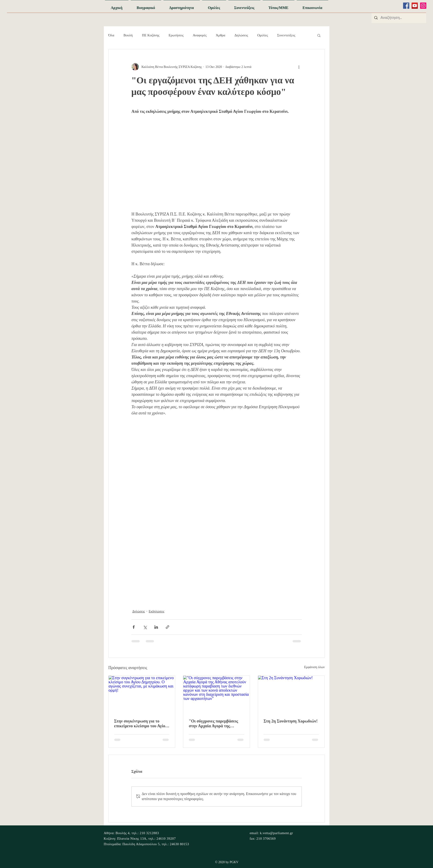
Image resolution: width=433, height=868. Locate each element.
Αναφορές (200, 35)
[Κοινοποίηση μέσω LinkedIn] (156, 627)
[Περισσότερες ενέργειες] (299, 67)
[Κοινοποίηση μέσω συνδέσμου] (167, 627)
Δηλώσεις (241, 35)
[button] (319, 35)
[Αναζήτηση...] (398, 18)
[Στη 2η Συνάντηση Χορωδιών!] (291, 694)
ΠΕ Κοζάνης (151, 35)
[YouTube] (415, 6)
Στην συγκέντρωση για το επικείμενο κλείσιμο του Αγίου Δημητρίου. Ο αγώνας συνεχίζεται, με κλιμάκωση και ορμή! (141, 724)
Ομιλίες (262, 35)
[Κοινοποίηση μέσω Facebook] (134, 627)
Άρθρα (221, 35)
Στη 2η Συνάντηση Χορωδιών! (291, 721)
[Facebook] (406, 6)
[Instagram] (423, 6)
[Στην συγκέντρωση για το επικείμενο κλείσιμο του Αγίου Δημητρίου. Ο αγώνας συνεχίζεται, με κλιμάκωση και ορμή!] (142, 694)
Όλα (111, 35)
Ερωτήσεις (176, 35)
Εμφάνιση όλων (314, 667)
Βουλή (128, 35)
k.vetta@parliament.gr (276, 833)
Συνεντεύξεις (286, 35)
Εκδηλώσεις (157, 611)
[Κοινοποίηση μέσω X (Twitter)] (145, 627)
